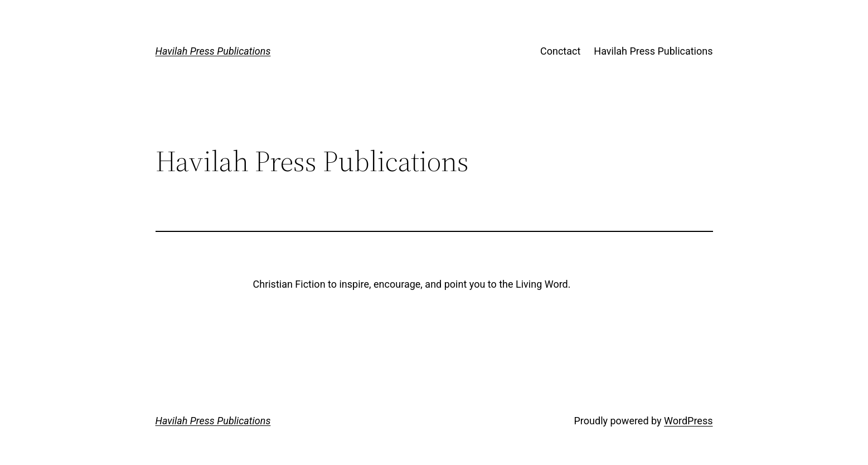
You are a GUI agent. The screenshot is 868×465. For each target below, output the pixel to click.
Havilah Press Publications (213, 51)
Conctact (560, 51)
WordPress (688, 421)
